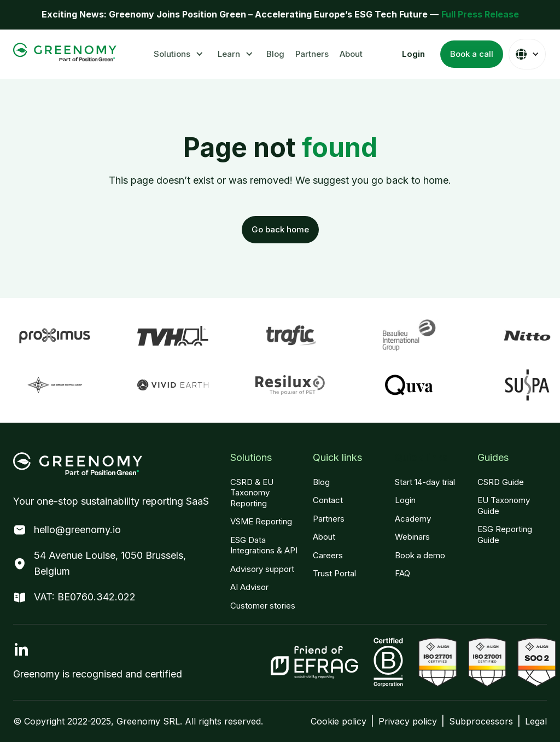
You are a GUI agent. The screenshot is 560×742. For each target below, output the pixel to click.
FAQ (402, 573)
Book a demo (420, 555)
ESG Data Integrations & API (264, 545)
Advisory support (262, 569)
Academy (413, 519)
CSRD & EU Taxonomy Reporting (252, 493)
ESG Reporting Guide (505, 534)
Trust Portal (334, 573)
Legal (536, 721)
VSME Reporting (261, 521)
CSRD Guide (501, 482)
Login (405, 500)
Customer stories (263, 606)
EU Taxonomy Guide (504, 506)
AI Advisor (249, 587)
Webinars (412, 537)
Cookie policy (339, 721)
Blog (275, 54)
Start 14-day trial (425, 482)
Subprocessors (481, 721)
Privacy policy (408, 721)
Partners (312, 54)
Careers (328, 555)
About (351, 54)
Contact (328, 500)
